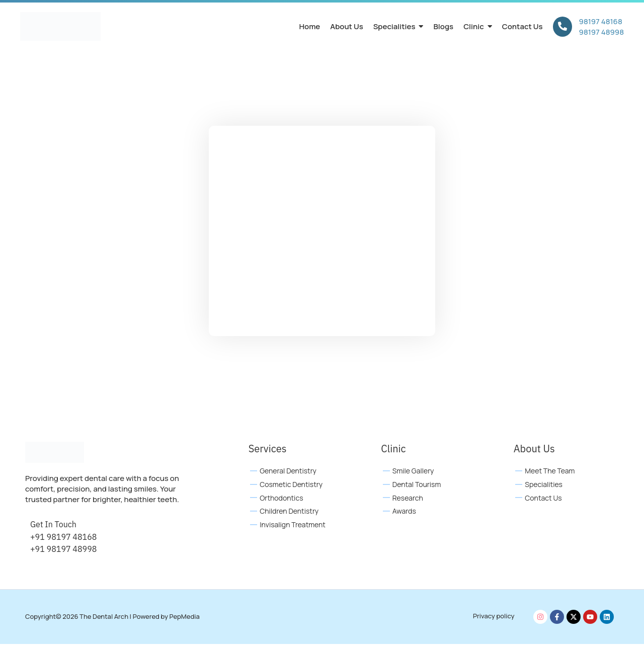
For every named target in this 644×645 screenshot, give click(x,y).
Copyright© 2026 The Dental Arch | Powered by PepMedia (112, 617)
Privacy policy (494, 617)
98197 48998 (601, 32)
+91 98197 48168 (63, 538)
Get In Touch (53, 525)
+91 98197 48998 (63, 550)
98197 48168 (601, 21)
